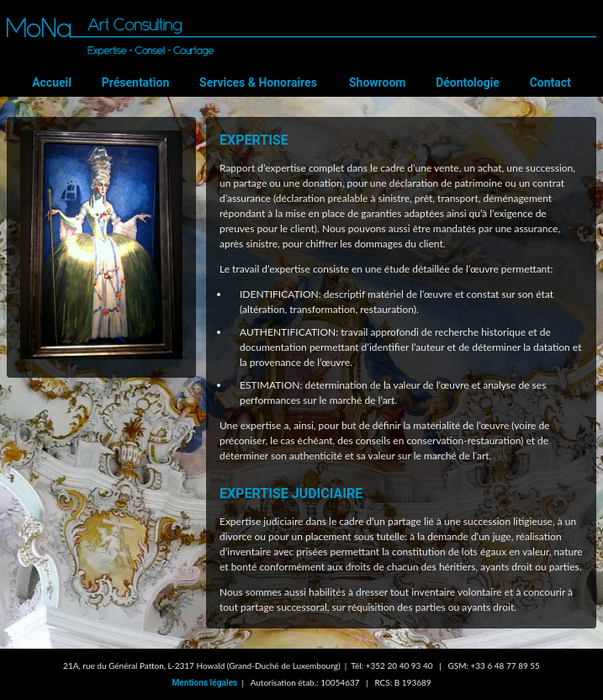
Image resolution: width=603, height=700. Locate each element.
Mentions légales (205, 683)
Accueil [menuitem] (68, 82)
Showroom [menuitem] (374, 82)
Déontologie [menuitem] (458, 82)
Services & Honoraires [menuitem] (262, 82)
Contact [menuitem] (534, 82)
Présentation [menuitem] (145, 82)
